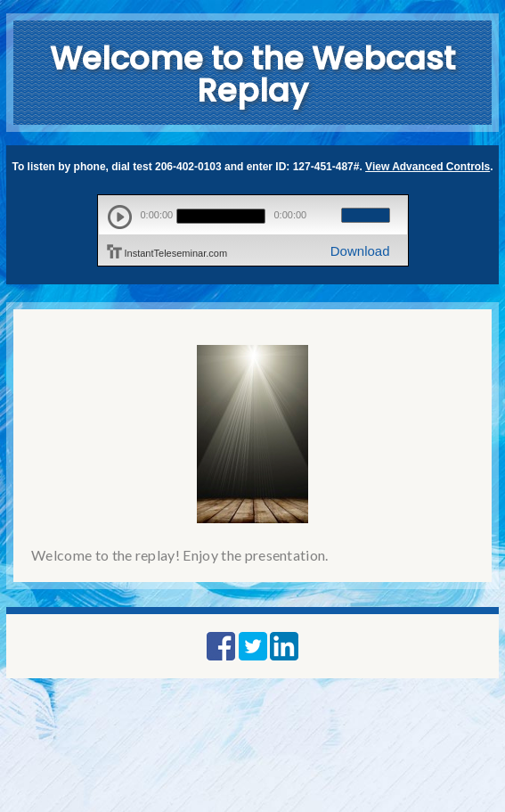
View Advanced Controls (428, 167)
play (120, 217)
